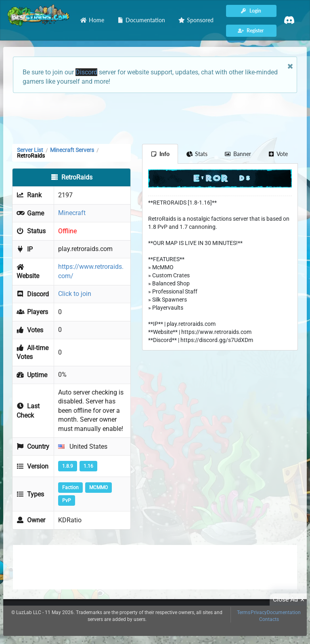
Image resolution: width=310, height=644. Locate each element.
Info (160, 154)
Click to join (75, 294)
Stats (197, 154)
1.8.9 (68, 466)
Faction (70, 488)
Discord (86, 72)
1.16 (88, 466)
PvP (67, 500)
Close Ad (290, 600)
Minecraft (72, 213)
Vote (278, 154)
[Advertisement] (155, 118)
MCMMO (98, 488)
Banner (238, 154)
